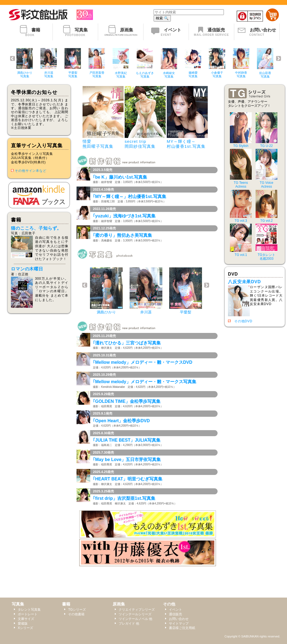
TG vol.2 (266, 219)
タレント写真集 (29, 610)
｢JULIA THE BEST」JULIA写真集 (127, 440)
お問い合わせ (179, 619)
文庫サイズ (26, 619)
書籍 (66, 604)
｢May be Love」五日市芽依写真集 (127, 460)
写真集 (18, 604)
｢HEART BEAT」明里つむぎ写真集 (128, 479)
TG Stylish (241, 144)
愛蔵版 (23, 624)
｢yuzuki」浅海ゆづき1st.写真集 (124, 216)
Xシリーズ (25, 628)
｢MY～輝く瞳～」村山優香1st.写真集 (130, 197)
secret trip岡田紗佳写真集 (140, 144)
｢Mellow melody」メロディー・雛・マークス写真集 (145, 382)
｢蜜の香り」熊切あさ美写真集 (122, 235)
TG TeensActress (241, 183)
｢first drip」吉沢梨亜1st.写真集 (124, 498)
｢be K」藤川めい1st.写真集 (120, 177)
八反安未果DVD (244, 282)
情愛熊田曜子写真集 (98, 144)
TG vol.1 (241, 253)
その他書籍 (76, 614)
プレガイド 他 (129, 624)
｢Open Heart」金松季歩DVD (121, 421)
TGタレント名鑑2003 (266, 255)
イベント (175, 610)
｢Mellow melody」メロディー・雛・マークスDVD (143, 362)
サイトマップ (179, 624)
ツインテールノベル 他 (135, 619)
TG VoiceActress (266, 183)
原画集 (119, 604)
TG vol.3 (241, 219)
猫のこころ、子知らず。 (36, 228)
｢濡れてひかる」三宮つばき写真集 (127, 343)
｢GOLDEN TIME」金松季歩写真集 (127, 401)
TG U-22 (266, 144)
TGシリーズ (77, 610)
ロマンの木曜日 (27, 269)
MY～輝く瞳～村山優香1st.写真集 (186, 144)
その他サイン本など (31, 171)
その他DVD (243, 321)
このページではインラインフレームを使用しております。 (146, 64)
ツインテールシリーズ (135, 614)
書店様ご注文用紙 (182, 628)
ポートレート (28, 614)
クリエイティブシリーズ (137, 610)
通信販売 (175, 614)
